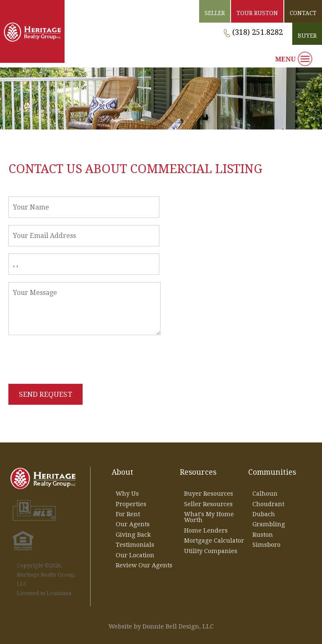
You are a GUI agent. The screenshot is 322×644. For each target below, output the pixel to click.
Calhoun (265, 494)
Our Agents (133, 524)
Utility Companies (211, 551)
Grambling (269, 524)
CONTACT (303, 13)
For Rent (128, 514)
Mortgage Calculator (214, 541)
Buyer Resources (209, 494)
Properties (131, 504)
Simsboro (266, 545)
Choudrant (268, 504)
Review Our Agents (144, 565)
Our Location (135, 555)
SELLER (215, 13)
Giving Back (133, 535)
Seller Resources (208, 504)
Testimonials (135, 545)
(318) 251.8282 (258, 32)
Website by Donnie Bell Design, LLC (161, 626)
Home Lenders (206, 530)
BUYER (307, 36)
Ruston (263, 535)
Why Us (127, 494)
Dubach (264, 514)
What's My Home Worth (209, 517)
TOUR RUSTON (257, 13)
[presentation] (72, 360)
